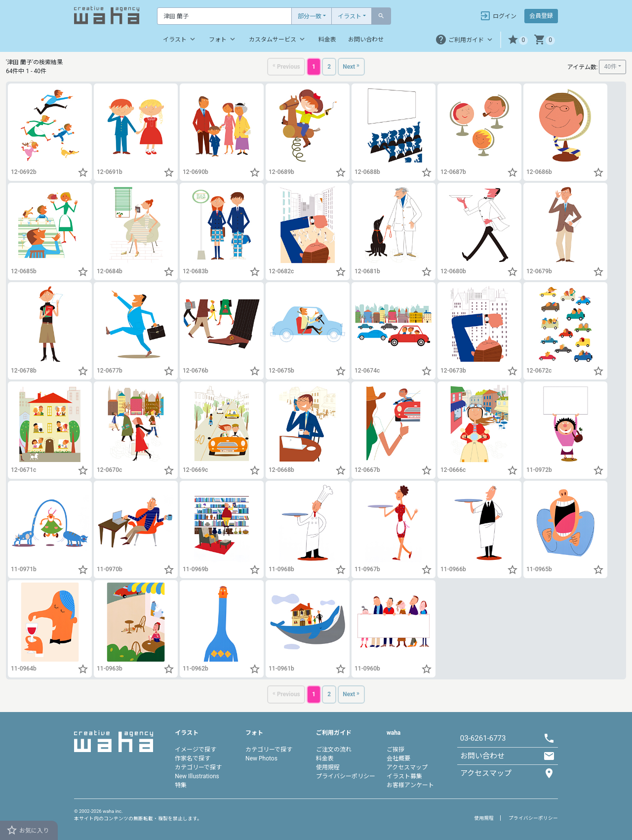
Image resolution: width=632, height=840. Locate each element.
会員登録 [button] (541, 16)
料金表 (327, 40)
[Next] (353, 67)
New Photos (261, 758)
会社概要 (398, 758)
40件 (610, 67)
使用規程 (328, 767)
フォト (223, 39)
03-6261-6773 (483, 738)
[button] (518, 40)
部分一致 (310, 16)
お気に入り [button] (27, 830)
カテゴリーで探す (198, 767)
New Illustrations (197, 776)
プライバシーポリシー (346, 776)
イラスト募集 (404, 776)
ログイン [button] (498, 16)
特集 (181, 785)
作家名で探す (193, 758)
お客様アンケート (410, 785)
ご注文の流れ (334, 750)
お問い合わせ (366, 40)
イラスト (350, 16)
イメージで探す (196, 750)
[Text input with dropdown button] (224, 16)
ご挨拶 (395, 750)
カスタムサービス (278, 39)
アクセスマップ (407, 767)
